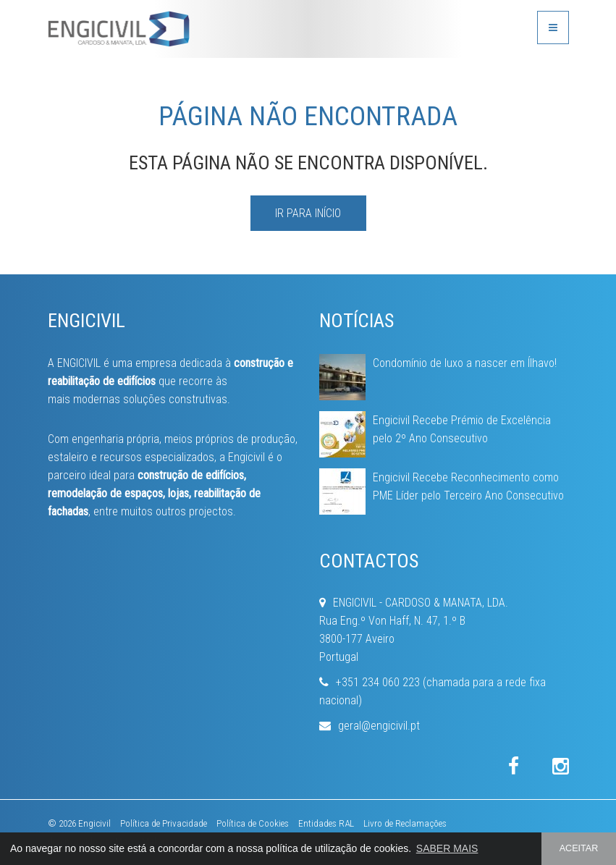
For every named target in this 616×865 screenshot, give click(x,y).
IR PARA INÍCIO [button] (308, 213)
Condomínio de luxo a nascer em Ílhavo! (465, 363)
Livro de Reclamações (405, 823)
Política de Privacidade (164, 823)
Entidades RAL (326, 823)
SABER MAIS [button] (447, 848)
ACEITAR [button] (579, 848)
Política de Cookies (253, 823)
